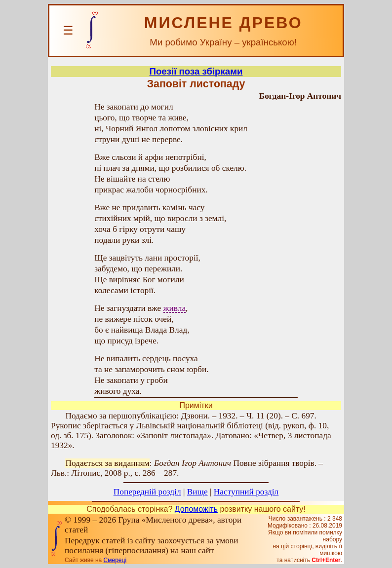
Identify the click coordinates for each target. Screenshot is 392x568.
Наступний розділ (246, 492)
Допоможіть (196, 509)
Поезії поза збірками (196, 71)
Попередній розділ (147, 492)
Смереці (115, 560)
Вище (197, 492)
